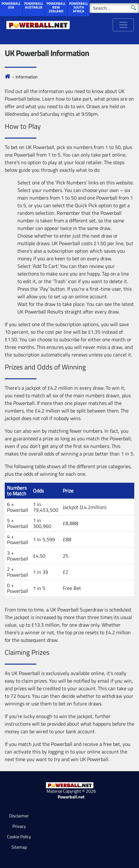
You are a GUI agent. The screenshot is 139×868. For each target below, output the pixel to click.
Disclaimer (19, 816)
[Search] (114, 8)
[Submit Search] (133, 7)
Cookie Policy (19, 837)
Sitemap (19, 847)
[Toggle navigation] (123, 25)
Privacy (19, 826)
